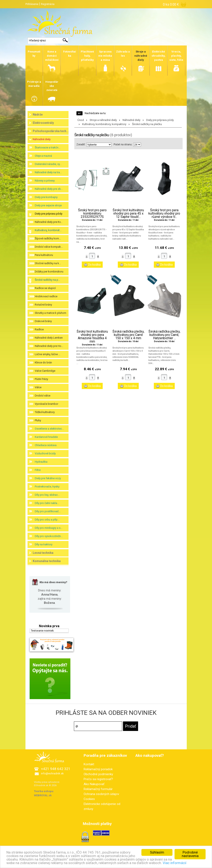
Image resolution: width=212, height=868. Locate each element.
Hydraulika (41, 462)
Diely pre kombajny (46, 197)
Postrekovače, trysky (47, 487)
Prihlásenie (32, 4)
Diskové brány (43, 321)
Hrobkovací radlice (46, 296)
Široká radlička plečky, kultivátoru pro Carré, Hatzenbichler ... (164, 335)
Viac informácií (175, 863)
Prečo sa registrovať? (98, 779)
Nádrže (38, 115)
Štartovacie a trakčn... (48, 147)
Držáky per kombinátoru (49, 272)
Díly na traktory (44, 544)
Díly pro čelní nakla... (47, 503)
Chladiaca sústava (46, 445)
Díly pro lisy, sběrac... (47, 495)
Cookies (89, 799)
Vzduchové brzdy (45, 453)
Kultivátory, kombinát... (48, 230)
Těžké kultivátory (45, 412)
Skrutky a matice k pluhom (51, 313)
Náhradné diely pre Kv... (49, 222)
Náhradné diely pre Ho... (49, 346)
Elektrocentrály (43, 123)
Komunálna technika (47, 561)
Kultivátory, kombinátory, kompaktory (104, 124)
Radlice (39, 329)
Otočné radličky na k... (48, 263)
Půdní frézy (41, 379)
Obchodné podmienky (98, 774)
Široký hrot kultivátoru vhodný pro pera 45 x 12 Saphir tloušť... (128, 214)
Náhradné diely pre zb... (49, 189)
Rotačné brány (43, 305)
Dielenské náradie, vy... (48, 164)
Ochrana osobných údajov (101, 794)
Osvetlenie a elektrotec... (49, 429)
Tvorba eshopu (44, 791)
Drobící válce (43, 396)
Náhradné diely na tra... (48, 172)
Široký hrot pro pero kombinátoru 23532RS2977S (92, 214)
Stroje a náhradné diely (103, 120)
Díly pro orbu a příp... (47, 520)
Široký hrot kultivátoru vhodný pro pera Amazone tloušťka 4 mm (92, 337)
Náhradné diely (42, 139)
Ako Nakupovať (94, 784)
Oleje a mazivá (43, 156)
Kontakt (89, 764)
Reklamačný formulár (98, 789)
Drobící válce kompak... (49, 247)
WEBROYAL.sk (43, 795)
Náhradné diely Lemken (49, 338)
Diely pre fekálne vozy (48, 478)
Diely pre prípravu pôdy (49, 214)
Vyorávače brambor (46, 404)
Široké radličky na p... (47, 280)
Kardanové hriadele (46, 437)
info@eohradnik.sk (52, 773)
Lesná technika (43, 553)
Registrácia (48, 4)
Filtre (38, 470)
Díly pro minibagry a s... (49, 528)
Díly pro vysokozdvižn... (49, 536)
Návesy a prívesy (45, 181)
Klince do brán (43, 362)
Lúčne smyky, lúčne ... (48, 354)
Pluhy (38, 420)
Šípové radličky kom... (48, 238)
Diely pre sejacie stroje (48, 205)
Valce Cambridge (45, 371)
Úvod (81, 120)
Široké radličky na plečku (147, 124)
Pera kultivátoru (44, 255)
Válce (38, 387)
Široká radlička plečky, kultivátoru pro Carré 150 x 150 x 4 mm (128, 335)
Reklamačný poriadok (98, 769)
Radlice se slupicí (45, 288)
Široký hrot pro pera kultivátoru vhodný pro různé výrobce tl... (164, 214)
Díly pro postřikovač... (48, 511)
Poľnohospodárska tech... (51, 131)
